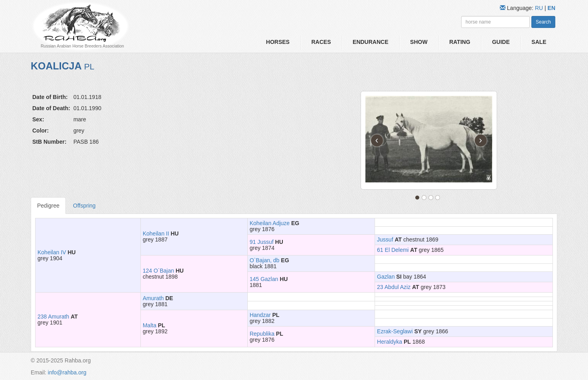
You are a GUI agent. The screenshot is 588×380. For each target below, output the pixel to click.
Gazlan (386, 277)
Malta (150, 325)
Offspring (84, 206)
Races (321, 42)
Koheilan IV (52, 252)
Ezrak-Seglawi (395, 331)
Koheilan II (156, 234)
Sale (539, 42)
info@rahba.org (67, 372)
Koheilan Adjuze (270, 223)
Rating (460, 42)
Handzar (260, 315)
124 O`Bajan (159, 271)
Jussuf (385, 239)
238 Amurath (53, 317)
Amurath (153, 298)
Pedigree (48, 206)
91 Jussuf (262, 242)
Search (543, 22)
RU (540, 8)
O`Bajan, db (265, 260)
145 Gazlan (264, 279)
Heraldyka (390, 342)
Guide (501, 42)
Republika (262, 334)
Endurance (370, 42)
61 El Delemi (393, 250)
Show (419, 42)
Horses (278, 42)
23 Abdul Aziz (394, 287)
